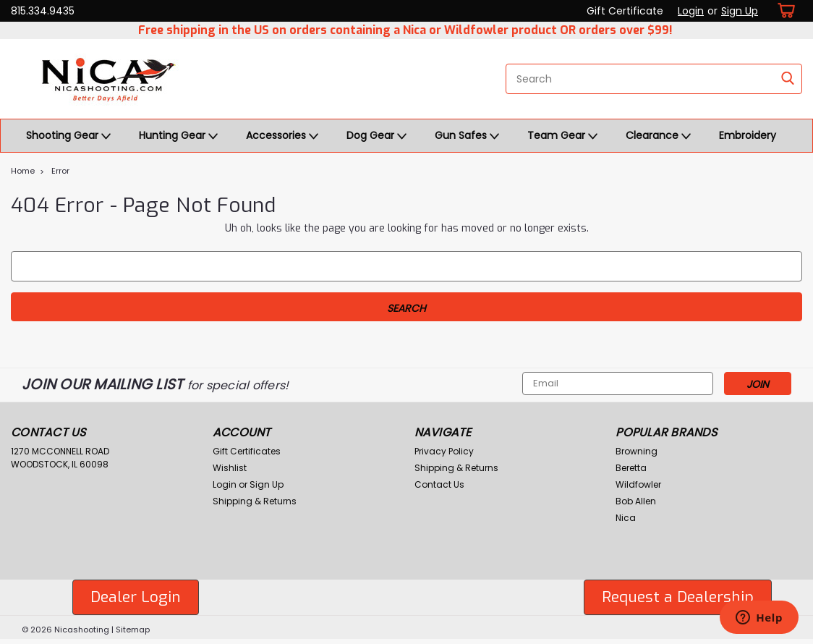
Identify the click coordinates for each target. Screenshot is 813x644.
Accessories (282, 136)
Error (60, 171)
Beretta (631, 468)
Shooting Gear (68, 136)
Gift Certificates (247, 451)
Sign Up (740, 11)
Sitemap (133, 630)
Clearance (658, 136)
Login (691, 11)
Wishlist (230, 468)
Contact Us (439, 484)
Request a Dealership (678, 597)
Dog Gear (376, 136)
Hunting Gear (178, 136)
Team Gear (562, 136)
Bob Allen (636, 501)
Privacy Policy (444, 451)
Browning (637, 451)
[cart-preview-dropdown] (784, 10)
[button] (136, 598)
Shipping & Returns (255, 501)
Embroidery (748, 135)
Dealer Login (136, 597)
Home (23, 171)
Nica (626, 518)
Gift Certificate (625, 11)
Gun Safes (467, 136)
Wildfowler (638, 484)
